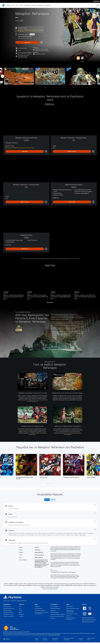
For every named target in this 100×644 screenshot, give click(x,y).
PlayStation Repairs (55, 612)
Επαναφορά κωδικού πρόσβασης (58, 614)
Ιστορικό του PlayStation (9, 616)
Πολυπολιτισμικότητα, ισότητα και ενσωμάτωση (42, 613)
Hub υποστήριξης (54, 606)
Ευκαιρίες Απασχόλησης (9, 608)
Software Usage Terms (91, 639)
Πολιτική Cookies (81, 639)
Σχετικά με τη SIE (7, 606)
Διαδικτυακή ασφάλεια (40, 610)
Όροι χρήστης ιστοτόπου (55, 639)
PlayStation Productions (8, 612)
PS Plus (21, 5)
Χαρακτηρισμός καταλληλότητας (70, 611)
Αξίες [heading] (36, 604)
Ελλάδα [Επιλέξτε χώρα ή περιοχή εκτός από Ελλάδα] (7, 639)
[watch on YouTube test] (62, 83)
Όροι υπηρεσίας (70, 606)
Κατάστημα (40, 5)
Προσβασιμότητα (39, 608)
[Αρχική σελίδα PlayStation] (3, 5)
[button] (23, 57)
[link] (50, 467)
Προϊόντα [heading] (22, 604)
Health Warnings (54, 571)
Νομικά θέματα (37, 639)
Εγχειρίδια (53, 618)
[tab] (47, 500)
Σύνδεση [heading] (84, 604)
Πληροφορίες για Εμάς (8, 614)
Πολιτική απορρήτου (45, 639)
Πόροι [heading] (68, 604)
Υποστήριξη (47, 5)
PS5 (13, 5)
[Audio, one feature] (50, 515)
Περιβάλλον (37, 606)
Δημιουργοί (69, 616)
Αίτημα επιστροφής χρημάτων (57, 616)
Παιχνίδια (8, 5)
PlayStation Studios (7, 610)
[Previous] (2, 76)
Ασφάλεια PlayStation (55, 608)
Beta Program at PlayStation (88, 622)
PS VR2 (21, 610)
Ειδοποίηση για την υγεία (72, 614)
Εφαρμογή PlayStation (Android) (89, 620)
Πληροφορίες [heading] (7, 604)
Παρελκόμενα (27, 5)
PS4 (17, 5)
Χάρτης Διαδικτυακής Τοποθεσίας (69, 639)
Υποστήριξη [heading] (54, 604)
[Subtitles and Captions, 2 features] (50, 523)
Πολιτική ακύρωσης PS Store (73, 608)
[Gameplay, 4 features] (50, 541)
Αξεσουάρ (21, 614)
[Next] (98, 76)
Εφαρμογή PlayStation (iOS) (88, 618)
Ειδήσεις (34, 5)
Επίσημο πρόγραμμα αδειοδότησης (71, 618)
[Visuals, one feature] (50, 507)
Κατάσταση (53, 610)
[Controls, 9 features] (50, 532)
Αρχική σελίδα (7, 601)
